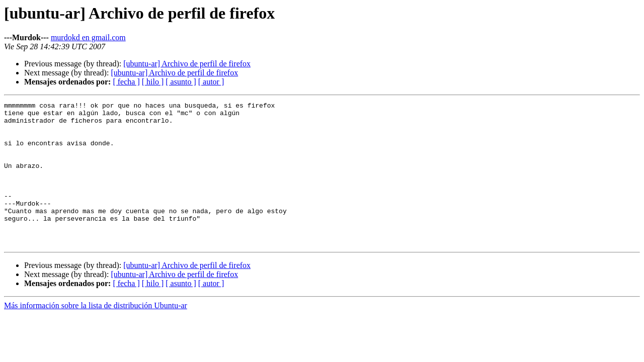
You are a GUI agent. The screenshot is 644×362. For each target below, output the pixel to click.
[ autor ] (211, 82)
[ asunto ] (181, 82)
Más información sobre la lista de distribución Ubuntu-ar (96, 334)
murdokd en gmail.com (88, 37)
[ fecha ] (126, 82)
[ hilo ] (153, 82)
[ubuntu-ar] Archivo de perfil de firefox (187, 64)
